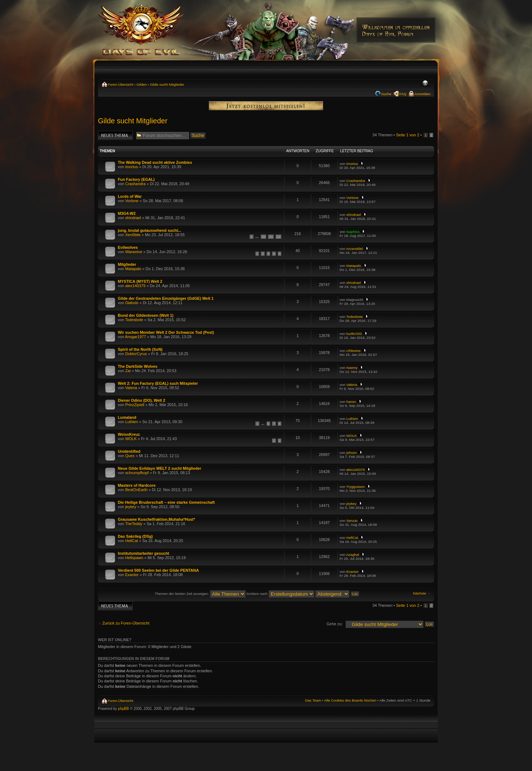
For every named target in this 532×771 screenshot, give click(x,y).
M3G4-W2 (127, 213)
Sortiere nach (280, 594)
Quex (130, 456)
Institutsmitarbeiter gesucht (143, 553)
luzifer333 (354, 334)
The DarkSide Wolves (138, 366)
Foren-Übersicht (121, 84)
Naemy (352, 368)
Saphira (353, 232)
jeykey (131, 507)
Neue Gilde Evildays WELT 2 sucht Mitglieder (160, 468)
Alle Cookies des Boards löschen (350, 700)
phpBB (124, 709)
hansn (351, 402)
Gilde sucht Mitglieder (167, 84)
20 (264, 237)
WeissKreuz (129, 434)
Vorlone (132, 201)
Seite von (408, 135)
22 (278, 237)
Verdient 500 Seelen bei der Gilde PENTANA (158, 570)
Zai (128, 371)
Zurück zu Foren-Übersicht (126, 623)
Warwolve (134, 252)
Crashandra (135, 184)
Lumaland (127, 417)
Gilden (142, 84)
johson (351, 453)
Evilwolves (128, 247)
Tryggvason (355, 487)
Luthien (131, 422)
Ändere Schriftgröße (425, 84)
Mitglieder (127, 264)
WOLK (131, 439)
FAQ (403, 94)
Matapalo (133, 269)
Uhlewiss (353, 351)
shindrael (133, 218)
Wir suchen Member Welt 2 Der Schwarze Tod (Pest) (166, 332)
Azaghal (353, 555)
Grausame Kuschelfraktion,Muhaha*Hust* (156, 519)
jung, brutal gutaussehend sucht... (150, 230)
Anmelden (422, 94)
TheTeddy (134, 524)
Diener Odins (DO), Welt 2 (141, 400)
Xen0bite (133, 235)
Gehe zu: (334, 624)
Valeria (131, 388)
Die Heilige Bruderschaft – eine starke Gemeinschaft (166, 502)
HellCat (131, 541)
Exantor (132, 575)
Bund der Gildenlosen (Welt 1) (146, 315)
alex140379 (135, 286)
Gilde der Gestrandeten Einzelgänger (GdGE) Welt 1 (166, 298)
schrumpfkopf (137, 473)
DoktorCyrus (136, 354)
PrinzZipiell (135, 405)
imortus (131, 167)
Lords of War (130, 196)
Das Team (313, 700)
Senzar (352, 521)
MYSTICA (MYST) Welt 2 (140, 281)
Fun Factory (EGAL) (136, 179)
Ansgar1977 (136, 337)
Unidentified (129, 451)
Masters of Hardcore (137, 485)
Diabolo (132, 303)
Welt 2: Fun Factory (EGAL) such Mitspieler (158, 383)
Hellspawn (134, 558)
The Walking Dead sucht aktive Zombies (155, 162)
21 (271, 237)
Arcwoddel (355, 249)
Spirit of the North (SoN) (140, 349)
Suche (386, 94)
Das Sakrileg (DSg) (135, 536)
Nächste (420, 593)
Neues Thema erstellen (115, 135)
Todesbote (134, 320)
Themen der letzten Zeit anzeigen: (200, 594)
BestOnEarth (136, 490)
